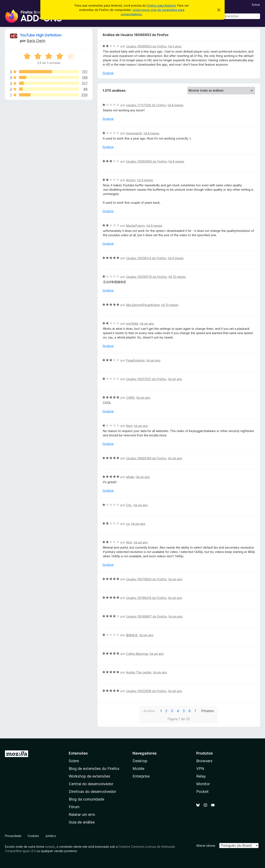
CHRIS (130, 398)
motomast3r (134, 133)
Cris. (129, 505)
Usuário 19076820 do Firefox (146, 579)
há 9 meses (145, 180)
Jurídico (51, 836)
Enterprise (141, 776)
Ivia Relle (132, 323)
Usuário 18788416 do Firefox (146, 598)
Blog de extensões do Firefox (94, 769)
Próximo (208, 711)
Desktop (140, 761)
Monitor (203, 784)
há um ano (147, 323)
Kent (129, 426)
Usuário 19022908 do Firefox (146, 691)
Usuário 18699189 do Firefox (146, 458)
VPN (200, 769)
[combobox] (231, 16)
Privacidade (13, 836)
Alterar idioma (206, 846)
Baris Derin (36, 41)
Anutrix (131, 180)
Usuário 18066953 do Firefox (146, 46)
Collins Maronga (137, 654)
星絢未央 (132, 635)
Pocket (202, 792)
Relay (201, 776)
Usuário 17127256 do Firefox (146, 105)
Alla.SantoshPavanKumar (143, 305)
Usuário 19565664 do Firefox (146, 161)
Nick (129, 542)
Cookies (33, 836)
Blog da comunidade (86, 799)
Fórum (74, 807)
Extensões (78, 753)
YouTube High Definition (41, 35)
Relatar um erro (82, 814)
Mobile (138, 769)
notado (50, 847)
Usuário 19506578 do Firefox (146, 277)
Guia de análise (82, 822)
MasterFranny (136, 226)
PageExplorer (135, 360)
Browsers (204, 761)
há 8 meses (176, 105)
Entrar (256, 5)
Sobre (74, 761)
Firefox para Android (161, 5)
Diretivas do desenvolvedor (92, 792)
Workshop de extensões (89, 776)
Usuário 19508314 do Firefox (146, 258)
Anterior (149, 711)
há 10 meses (177, 277)
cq (128, 524)
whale (130, 477)
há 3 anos (175, 46)
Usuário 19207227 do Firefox (146, 379)
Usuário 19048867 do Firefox (146, 616)
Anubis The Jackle (139, 672)
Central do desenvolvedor (91, 784)
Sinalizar (108, 73)
